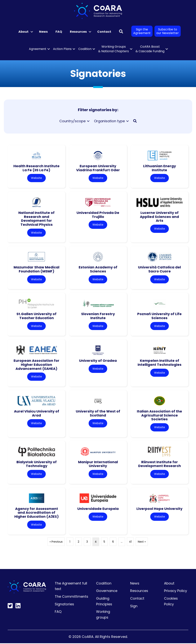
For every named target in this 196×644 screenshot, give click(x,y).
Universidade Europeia (98, 509)
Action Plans (62, 49)
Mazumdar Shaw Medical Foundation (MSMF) (36, 269)
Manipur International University (98, 464)
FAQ (59, 32)
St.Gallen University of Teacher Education (36, 316)
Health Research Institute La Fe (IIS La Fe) (36, 168)
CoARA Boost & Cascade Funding (150, 49)
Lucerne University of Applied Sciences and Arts (159, 217)
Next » (142, 542)
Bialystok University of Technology (37, 464)
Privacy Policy (176, 591)
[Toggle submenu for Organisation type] (127, 121)
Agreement (38, 49)
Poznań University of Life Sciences (159, 316)
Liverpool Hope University (159, 509)
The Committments (71, 597)
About (23, 32)
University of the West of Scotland (98, 414)
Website (36, 178)
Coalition (85, 49)
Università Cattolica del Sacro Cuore (159, 269)
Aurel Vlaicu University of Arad (37, 414)
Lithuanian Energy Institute (160, 168)
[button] (32, 32)
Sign (134, 607)
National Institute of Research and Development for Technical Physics (36, 219)
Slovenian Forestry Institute (98, 316)
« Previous (56, 542)
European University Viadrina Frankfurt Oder (98, 168)
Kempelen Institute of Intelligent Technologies (160, 363)
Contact (104, 32)
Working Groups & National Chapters (114, 49)
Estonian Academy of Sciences (98, 269)
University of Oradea (98, 361)
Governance (107, 591)
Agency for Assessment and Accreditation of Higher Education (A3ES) (37, 513)
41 (130, 542)
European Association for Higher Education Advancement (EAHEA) (36, 365)
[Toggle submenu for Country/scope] (88, 121)
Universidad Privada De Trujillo (98, 215)
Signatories (64, 605)
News (43, 32)
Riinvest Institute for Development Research (160, 464)
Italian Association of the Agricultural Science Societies (159, 416)
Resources (78, 32)
